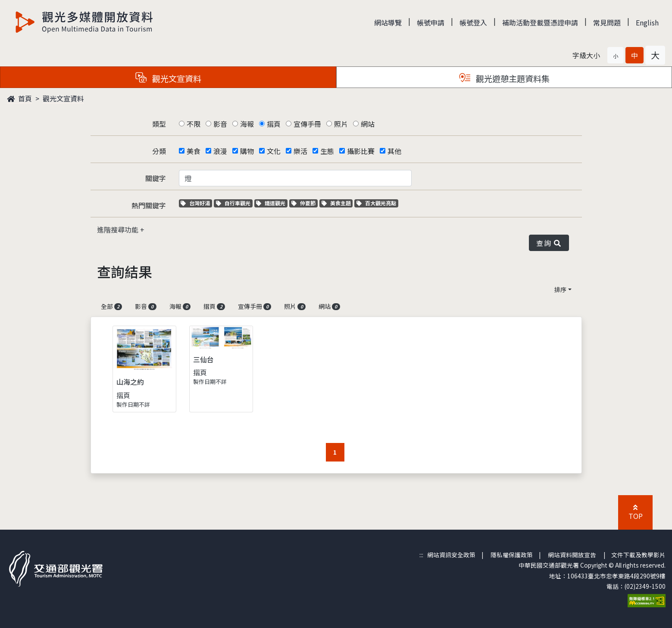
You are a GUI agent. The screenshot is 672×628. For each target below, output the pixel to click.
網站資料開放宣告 (572, 555)
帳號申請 (431, 22)
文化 (274, 151)
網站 (368, 124)
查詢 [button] (549, 243)
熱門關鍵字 (149, 205)
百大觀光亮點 (376, 203)
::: (421, 555)
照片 (341, 124)
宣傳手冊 (307, 124)
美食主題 (337, 203)
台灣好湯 (196, 203)
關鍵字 (156, 178)
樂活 (300, 151)
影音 (220, 124)
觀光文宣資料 (63, 98)
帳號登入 (473, 22)
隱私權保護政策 (512, 555)
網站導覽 (388, 22)
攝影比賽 (361, 151)
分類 (159, 151)
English (647, 22)
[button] (616, 55)
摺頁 (274, 124)
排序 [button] (560, 289)
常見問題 (607, 22)
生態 (327, 151)
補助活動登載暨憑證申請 (540, 22)
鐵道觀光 (272, 203)
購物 (247, 151)
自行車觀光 (233, 203)
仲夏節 (305, 203)
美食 (194, 151)
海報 (247, 124)
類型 (159, 124)
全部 (112, 306)
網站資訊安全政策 (451, 555)
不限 (194, 124)
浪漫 (220, 151)
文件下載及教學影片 (638, 555)
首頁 (19, 98)
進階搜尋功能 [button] (119, 229)
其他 (394, 151)
